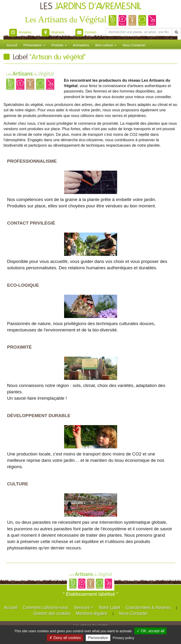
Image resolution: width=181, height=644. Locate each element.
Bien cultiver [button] (106, 45)
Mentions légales (92, 613)
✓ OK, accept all (150, 631)
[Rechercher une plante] (139, 32)
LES (91, 6)
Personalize (98, 638)
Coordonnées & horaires (148, 608)
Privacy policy (123, 638)
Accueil (12, 45)
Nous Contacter (134, 45)
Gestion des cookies (52, 613)
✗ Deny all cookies (65, 638)
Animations (81, 45)
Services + (84, 608)
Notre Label (110, 608)
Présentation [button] (34, 45)
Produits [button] (59, 45)
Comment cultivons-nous (46, 608)
